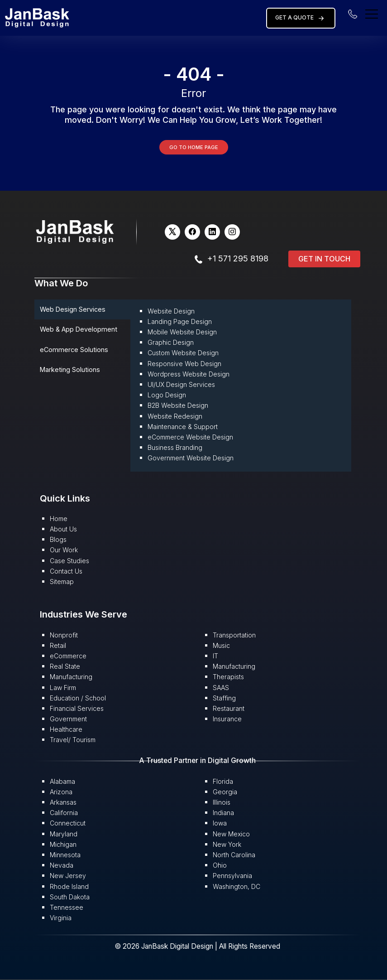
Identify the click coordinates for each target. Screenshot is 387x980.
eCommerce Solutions (74, 350)
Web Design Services (73, 309)
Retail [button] (58, 645)
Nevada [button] (62, 865)
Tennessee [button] (67, 907)
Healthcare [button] (66, 729)
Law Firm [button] (63, 688)
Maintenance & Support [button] (183, 427)
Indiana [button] (223, 813)
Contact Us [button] (66, 571)
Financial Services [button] (77, 708)
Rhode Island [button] (69, 886)
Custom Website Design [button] (183, 353)
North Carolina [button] (234, 855)
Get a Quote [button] (301, 18)
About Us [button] (63, 529)
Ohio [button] (220, 865)
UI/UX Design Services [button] (181, 384)
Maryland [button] (64, 834)
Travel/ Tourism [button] (73, 740)
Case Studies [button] (69, 561)
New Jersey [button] (68, 876)
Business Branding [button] (175, 447)
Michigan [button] (63, 844)
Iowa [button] (220, 823)
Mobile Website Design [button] (182, 332)
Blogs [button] (58, 539)
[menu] (372, 13)
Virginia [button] (61, 918)
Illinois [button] (222, 802)
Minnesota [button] (65, 855)
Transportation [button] (234, 635)
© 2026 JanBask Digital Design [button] (165, 946)
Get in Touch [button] (324, 259)
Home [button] (59, 519)
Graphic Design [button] (171, 342)
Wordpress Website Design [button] (189, 374)
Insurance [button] (227, 719)
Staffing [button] (224, 698)
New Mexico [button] (231, 834)
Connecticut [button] (68, 823)
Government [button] (68, 719)
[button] (37, 17)
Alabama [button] (62, 781)
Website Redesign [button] (175, 416)
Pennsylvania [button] (232, 876)
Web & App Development (79, 329)
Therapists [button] (228, 677)
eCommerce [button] (68, 656)
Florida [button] (223, 781)
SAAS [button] (221, 688)
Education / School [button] (78, 698)
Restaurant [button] (229, 708)
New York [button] (227, 844)
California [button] (64, 813)
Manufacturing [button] (71, 677)
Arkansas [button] (63, 802)
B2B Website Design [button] (178, 405)
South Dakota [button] (70, 897)
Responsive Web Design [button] (184, 364)
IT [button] (215, 656)
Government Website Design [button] (191, 458)
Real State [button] (65, 666)
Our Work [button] (64, 550)
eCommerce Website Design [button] (190, 437)
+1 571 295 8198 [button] (238, 258)
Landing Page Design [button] (180, 321)
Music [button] (221, 645)
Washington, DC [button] (236, 886)
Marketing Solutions (70, 369)
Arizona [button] (61, 792)
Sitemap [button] (62, 582)
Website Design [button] (171, 311)
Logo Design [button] (167, 395)
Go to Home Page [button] (194, 147)
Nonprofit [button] (64, 635)
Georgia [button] (225, 792)
